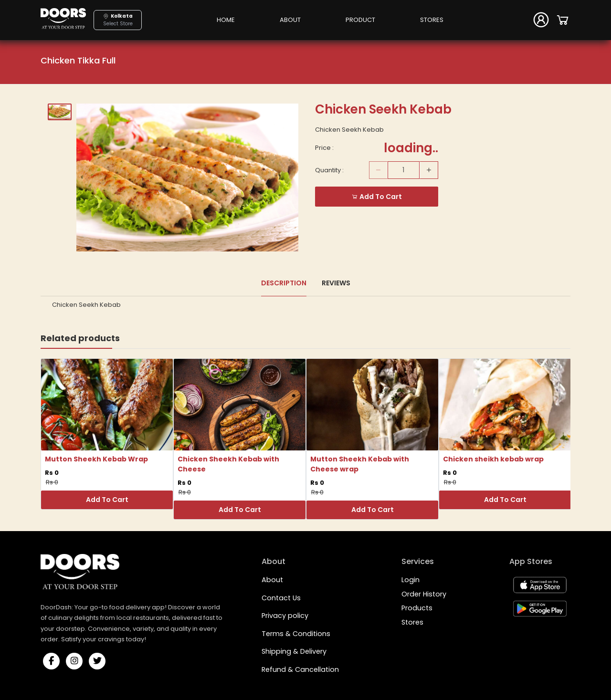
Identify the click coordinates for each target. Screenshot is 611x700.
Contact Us (281, 598)
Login (411, 580)
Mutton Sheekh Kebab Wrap (96, 459)
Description (284, 283)
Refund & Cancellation (300, 669)
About (272, 580)
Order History (424, 594)
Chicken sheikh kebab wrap (493, 459)
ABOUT (290, 20)
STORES (432, 20)
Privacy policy (285, 616)
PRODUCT (360, 20)
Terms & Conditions (296, 634)
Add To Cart (107, 500)
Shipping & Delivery (294, 651)
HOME (226, 20)
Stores (412, 622)
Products (417, 608)
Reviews (336, 283)
